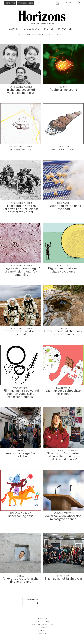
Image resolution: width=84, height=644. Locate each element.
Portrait (21, 576)
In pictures (55, 34)
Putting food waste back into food (63, 207)
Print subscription (26, 3)
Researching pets (21, 516)
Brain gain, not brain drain (63, 579)
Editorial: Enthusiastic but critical (21, 333)
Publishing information (43, 624)
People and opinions (30, 34)
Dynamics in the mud (63, 149)
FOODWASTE (63, 203)
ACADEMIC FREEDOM (63, 513)
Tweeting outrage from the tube (21, 455)
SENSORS (63, 328)
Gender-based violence (63, 451)
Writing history (21, 149)
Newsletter (10, 3)
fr (66, 2)
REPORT (63, 87)
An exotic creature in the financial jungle (21, 580)
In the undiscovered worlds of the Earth (21, 91)
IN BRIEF (21, 451)
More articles (32, 599)
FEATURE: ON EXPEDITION (21, 87)
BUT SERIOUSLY (63, 266)
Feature (14, 29)
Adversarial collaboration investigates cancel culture (63, 519)
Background (32, 29)
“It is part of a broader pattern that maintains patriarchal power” (63, 456)
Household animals (21, 513)
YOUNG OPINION (21, 388)
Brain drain (63, 576)
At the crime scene (63, 90)
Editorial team (43, 621)
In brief (49, 29)
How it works (63, 388)
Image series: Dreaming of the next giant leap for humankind (21, 271)
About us (43, 618)
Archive (43, 634)
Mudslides (63, 147)
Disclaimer (43, 628)
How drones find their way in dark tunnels (63, 333)
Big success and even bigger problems (63, 270)
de (70, 2)
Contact (43, 631)
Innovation (65, 29)
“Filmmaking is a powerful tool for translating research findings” (21, 394)
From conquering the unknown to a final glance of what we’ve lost (21, 209)
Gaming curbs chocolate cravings (63, 392)
